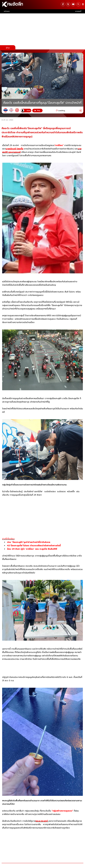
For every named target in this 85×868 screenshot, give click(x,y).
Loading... (62, 111)
